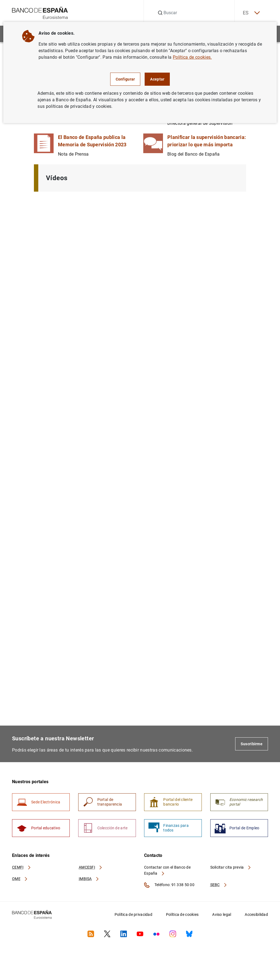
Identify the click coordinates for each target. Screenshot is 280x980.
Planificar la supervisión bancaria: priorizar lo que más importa (207, 141)
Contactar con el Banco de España (167, 870)
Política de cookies (182, 914)
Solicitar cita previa (231, 867)
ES (251, 13)
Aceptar (157, 79)
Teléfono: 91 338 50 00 (169, 885)
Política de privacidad (133, 914)
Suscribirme (252, 744)
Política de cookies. (192, 57)
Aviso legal (222, 914)
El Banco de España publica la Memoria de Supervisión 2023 (92, 141)
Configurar (125, 79)
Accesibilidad (256, 914)
